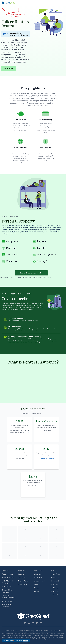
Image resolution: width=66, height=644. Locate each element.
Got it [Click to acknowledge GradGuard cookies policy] (25, 641)
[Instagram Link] (29, 623)
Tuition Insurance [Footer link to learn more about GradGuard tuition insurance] (8, 577)
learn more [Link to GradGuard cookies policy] (19, 641)
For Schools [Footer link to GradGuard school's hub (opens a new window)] (38, 577)
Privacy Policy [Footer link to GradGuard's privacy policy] (55, 574)
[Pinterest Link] (41, 623)
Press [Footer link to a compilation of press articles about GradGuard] (36, 584)
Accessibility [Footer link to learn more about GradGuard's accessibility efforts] (54, 595)
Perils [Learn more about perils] (4, 303)
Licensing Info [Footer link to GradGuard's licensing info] (55, 581)
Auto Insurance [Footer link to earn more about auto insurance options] (7, 587)
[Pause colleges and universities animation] (63, 560)
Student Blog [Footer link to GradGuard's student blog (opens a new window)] (22, 584)
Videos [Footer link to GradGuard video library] (37, 588)
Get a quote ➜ (9, 68)
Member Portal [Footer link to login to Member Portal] (23, 581)
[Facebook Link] (25, 623)
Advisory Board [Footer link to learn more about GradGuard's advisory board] (39, 581)
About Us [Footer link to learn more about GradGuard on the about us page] (38, 574)
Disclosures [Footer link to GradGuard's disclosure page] (54, 591)
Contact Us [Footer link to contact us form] (22, 577)
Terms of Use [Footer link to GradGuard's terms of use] (55, 577)
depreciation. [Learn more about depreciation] (15, 230)
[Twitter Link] (33, 623)
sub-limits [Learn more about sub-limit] (29, 228)
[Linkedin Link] (37, 623)
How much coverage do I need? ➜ (31, 273)
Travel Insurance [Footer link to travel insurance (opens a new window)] (8, 601)
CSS (28, 432)
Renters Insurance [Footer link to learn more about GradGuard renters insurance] (8, 574)
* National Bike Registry (46, 458)
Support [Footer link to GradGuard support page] (21, 574)
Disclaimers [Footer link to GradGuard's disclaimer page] (54, 588)
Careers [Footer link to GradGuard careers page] (37, 591)
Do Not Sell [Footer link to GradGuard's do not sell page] (54, 584)
